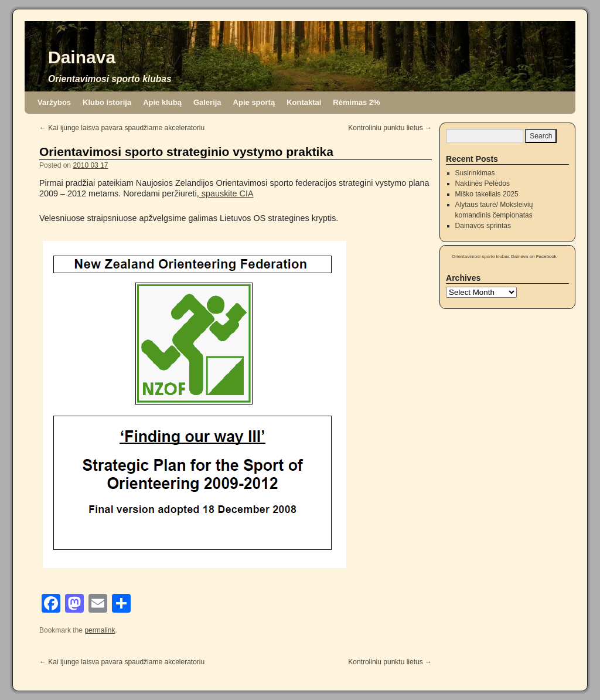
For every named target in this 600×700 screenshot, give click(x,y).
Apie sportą (254, 102)
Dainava (82, 57)
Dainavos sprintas (483, 226)
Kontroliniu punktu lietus (390, 128)
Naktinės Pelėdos (483, 184)
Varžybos (54, 102)
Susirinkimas (475, 173)
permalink (100, 630)
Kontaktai (304, 102)
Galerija (207, 102)
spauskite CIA (226, 193)
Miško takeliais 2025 (487, 194)
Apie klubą (162, 102)
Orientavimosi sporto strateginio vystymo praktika (186, 152)
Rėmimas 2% (356, 102)
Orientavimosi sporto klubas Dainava (490, 256)
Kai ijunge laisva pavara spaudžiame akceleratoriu (122, 128)
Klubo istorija (107, 102)
